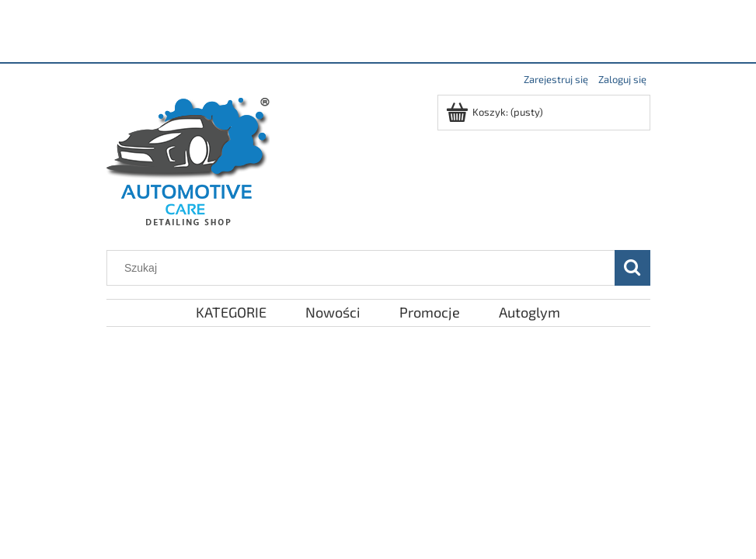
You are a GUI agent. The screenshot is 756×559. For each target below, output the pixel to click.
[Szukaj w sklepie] (364, 268)
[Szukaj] (632, 268)
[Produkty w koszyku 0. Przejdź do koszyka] (496, 112)
